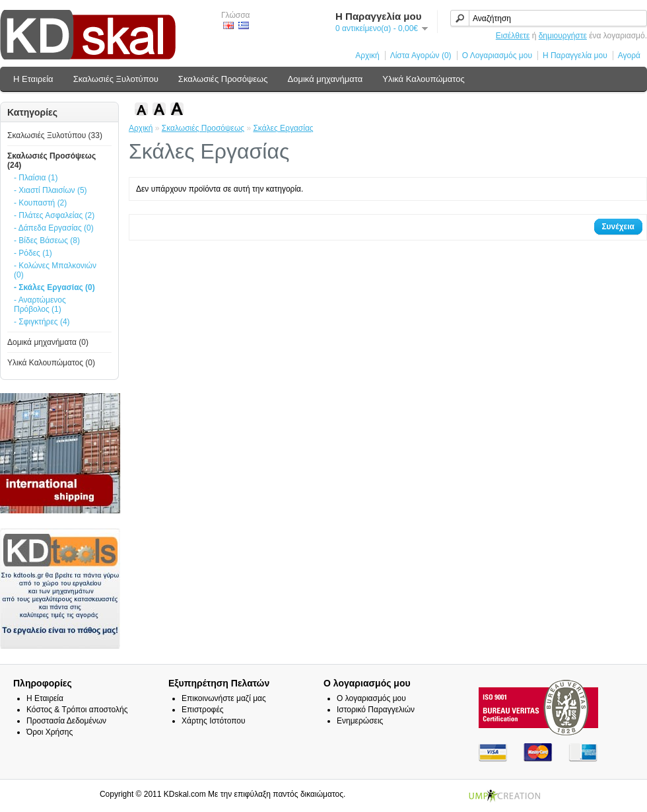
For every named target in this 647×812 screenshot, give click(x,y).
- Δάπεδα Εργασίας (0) (54, 228)
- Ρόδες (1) (33, 253)
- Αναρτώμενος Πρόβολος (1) (40, 305)
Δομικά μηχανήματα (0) (48, 342)
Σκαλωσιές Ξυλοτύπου (116, 79)
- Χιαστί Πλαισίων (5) (51, 190)
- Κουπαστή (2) (40, 203)
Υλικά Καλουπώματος (424, 79)
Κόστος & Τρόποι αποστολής (77, 710)
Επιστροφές (203, 710)
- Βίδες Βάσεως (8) (47, 240)
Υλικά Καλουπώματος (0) (51, 363)
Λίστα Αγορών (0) (421, 55)
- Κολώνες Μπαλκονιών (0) (55, 270)
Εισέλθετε (513, 36)
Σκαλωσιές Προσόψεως (223, 79)
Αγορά (629, 55)
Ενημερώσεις (360, 721)
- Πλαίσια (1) (36, 178)
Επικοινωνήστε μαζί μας (224, 698)
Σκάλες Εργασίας (283, 128)
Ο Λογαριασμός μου (497, 55)
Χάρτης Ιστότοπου (214, 721)
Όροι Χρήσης (50, 732)
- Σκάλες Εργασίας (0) (54, 287)
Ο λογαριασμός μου (371, 698)
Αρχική (367, 55)
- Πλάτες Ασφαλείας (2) (54, 215)
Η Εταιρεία (33, 79)
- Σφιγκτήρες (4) (42, 322)
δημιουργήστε (563, 36)
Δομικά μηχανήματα (325, 79)
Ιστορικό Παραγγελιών (376, 710)
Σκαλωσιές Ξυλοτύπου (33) (55, 135)
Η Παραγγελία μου (575, 55)
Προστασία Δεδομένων (66, 721)
